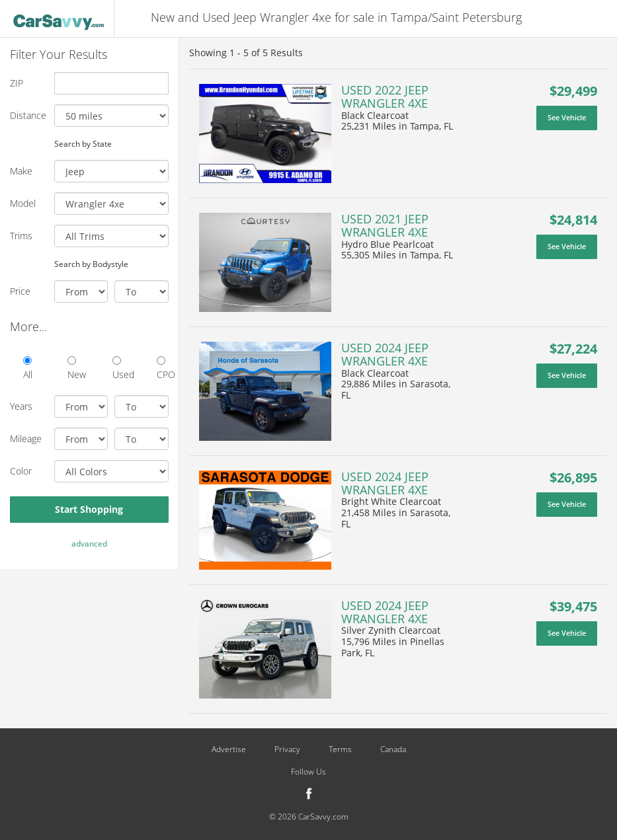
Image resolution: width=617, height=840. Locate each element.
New (73, 368)
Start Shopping (89, 509)
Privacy (287, 749)
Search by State (83, 143)
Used (118, 368)
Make (21, 171)
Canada (393, 749)
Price (20, 291)
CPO (162, 368)
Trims (21, 236)
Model (23, 203)
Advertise (229, 749)
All (28, 368)
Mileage (26, 439)
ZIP (17, 83)
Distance (27, 115)
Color (21, 471)
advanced (89, 544)
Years (21, 406)
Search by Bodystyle (91, 264)
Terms (340, 749)
